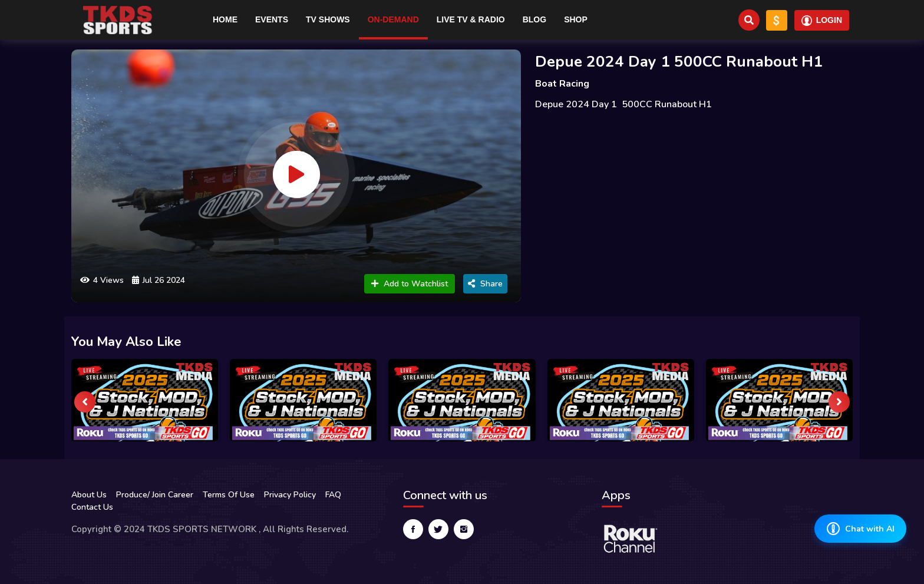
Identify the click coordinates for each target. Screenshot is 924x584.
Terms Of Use (229, 495)
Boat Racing (562, 84)
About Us (89, 495)
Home (225, 19)
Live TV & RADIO (471, 19)
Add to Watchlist (410, 284)
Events (272, 19)
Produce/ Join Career (155, 495)
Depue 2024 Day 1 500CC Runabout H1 (679, 62)
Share (485, 284)
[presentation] (85, 402)
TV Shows (328, 19)
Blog (534, 19)
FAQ (333, 495)
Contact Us (92, 507)
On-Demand (393, 19)
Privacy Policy (290, 495)
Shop (576, 19)
